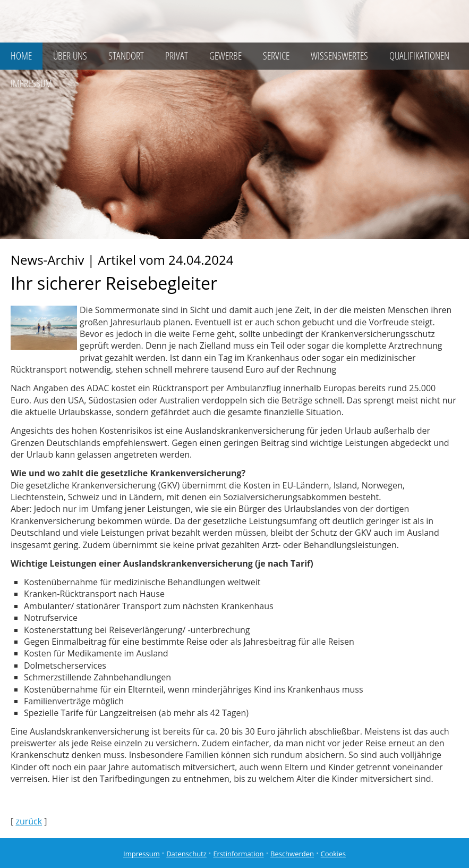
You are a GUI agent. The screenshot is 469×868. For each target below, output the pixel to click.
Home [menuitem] (21, 56)
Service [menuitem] (276, 56)
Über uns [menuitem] (70, 56)
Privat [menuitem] (177, 56)
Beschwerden (292, 854)
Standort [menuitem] (126, 56)
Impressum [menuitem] (31, 83)
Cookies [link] (333, 854)
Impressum (142, 854)
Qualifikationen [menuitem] (419, 56)
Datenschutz (186, 854)
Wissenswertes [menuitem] (339, 56)
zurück (29, 821)
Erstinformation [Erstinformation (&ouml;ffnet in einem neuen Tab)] (238, 854)
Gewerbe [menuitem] (225, 56)
